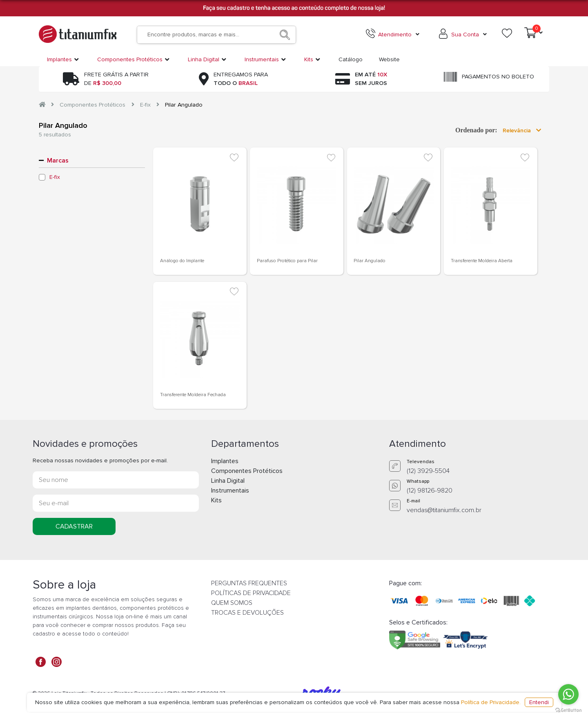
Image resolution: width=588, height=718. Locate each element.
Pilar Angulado (184, 105)
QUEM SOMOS (232, 603)
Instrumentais (230, 491)
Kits (216, 500)
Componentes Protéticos (92, 105)
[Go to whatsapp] (568, 694)
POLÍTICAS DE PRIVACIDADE (251, 593)
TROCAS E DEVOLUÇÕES (247, 613)
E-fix (145, 105)
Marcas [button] (58, 161)
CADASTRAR (74, 526)
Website (389, 59)
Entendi (539, 702)
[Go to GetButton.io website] (568, 710)
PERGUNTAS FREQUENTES (249, 583)
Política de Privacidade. (491, 702)
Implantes (225, 461)
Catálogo (351, 59)
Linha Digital (228, 481)
